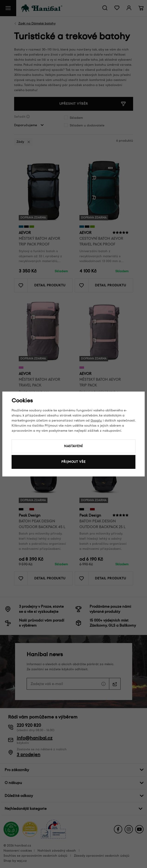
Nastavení (74, 446)
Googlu (96, 421)
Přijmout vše (73, 462)
